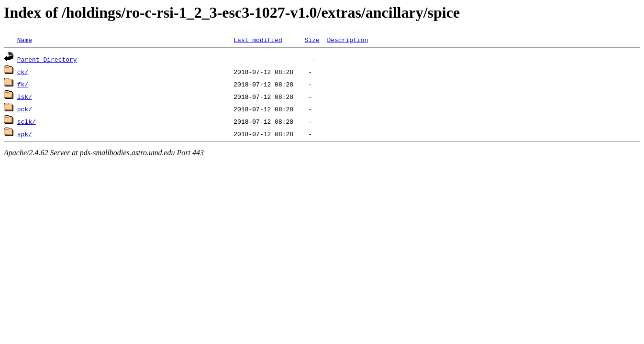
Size (312, 40)
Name (25, 40)
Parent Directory (47, 59)
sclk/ (27, 121)
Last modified (258, 40)
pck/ (25, 109)
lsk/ (25, 97)
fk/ (23, 84)
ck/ (23, 72)
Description (347, 40)
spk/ (25, 134)
